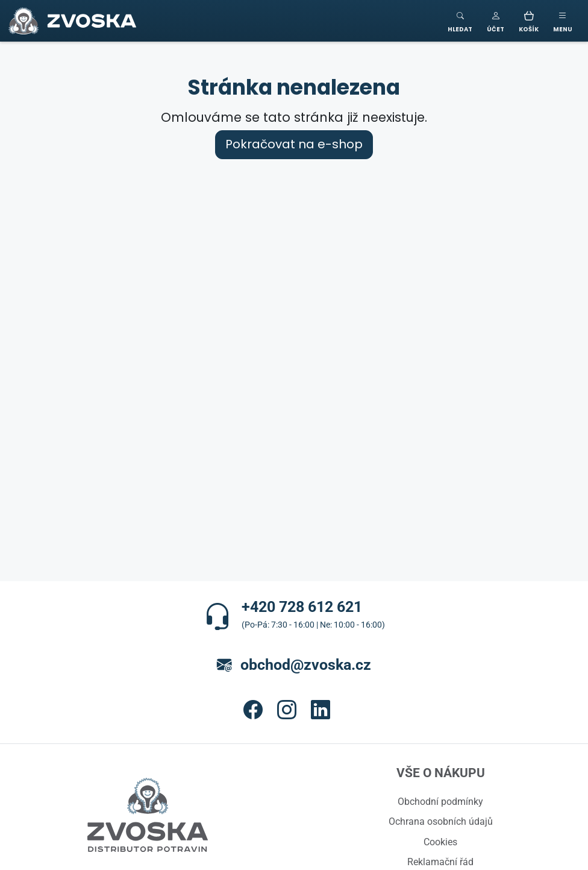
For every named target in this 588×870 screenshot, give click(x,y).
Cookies (440, 842)
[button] (496, 21)
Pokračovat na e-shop (294, 144)
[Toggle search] (460, 21)
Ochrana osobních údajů (441, 821)
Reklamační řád (440, 862)
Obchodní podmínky (440, 801)
